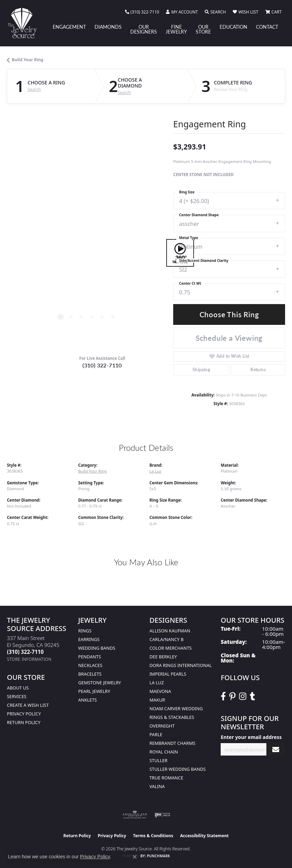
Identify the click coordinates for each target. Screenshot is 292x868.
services (17, 696)
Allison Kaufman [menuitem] (170, 631)
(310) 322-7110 (102, 365)
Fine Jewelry (176, 29)
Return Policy (24, 722)
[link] (142, 12)
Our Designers (144, 29)
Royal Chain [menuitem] (164, 752)
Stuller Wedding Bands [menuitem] (178, 769)
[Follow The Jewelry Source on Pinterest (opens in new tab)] (232, 696)
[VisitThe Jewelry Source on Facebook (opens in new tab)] (223, 696)
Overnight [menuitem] (162, 726)
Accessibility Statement (204, 836)
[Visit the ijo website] (162, 815)
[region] (87, 253)
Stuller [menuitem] (159, 760)
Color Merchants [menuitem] (171, 648)
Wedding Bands (97, 648)
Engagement (69, 27)
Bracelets (90, 674)
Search (34, 90)
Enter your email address (251, 737)
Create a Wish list (28, 705)
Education (233, 27)
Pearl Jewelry (94, 691)
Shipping (201, 370)
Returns (258, 370)
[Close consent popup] (135, 857)
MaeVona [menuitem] (160, 691)
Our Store (203, 29)
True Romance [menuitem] (167, 778)
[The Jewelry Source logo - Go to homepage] (25, 23)
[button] (182, 12)
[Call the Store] (25, 652)
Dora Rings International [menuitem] (181, 665)
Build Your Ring (28, 60)
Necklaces (90, 665)
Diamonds (108, 27)
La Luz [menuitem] (157, 683)
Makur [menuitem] (157, 700)
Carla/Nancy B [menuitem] (167, 639)
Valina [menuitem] (157, 786)
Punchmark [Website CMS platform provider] (158, 856)
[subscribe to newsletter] (276, 750)
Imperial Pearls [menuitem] (168, 674)
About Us (18, 688)
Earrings (89, 639)
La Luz (156, 471)
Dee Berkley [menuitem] (163, 657)
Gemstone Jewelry (100, 683)
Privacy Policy (24, 714)
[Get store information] (29, 659)
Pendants (90, 657)
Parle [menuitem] (156, 734)
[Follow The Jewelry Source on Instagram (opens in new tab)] (243, 696)
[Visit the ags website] (135, 815)
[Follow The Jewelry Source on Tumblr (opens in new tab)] (252, 696)
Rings (85, 631)
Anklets (88, 700)
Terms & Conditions (153, 836)
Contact (267, 27)
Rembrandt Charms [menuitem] (173, 743)
